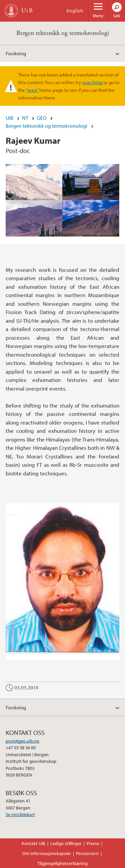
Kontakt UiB (33, 843)
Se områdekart (20, 814)
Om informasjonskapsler (47, 853)
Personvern (87, 853)
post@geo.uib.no (22, 741)
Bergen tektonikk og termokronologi (63, 33)
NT (25, 118)
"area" (32, 90)
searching (92, 82)
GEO (42, 118)
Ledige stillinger (66, 843)
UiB (9, 118)
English (75, 11)
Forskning (16, 53)
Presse (93, 843)
